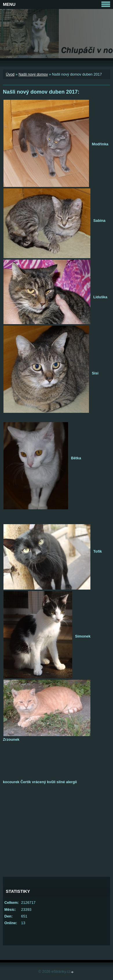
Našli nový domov (33, 74)
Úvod (10, 74)
